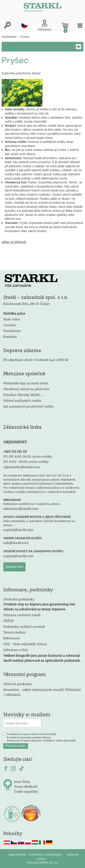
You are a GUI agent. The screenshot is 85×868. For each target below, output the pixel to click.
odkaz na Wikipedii (14, 242)
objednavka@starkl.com (22, 467)
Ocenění (10, 325)
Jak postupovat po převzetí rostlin (29, 406)
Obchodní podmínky (39, 604)
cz (24, 25)
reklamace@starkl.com (21, 508)
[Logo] (42, 8)
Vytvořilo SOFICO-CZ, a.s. (43, 862)
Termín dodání (14, 632)
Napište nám (14, 567)
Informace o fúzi (16, 650)
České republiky (26, 791)
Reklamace (12, 638)
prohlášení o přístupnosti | (46, 854)
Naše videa (12, 319)
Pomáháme (12, 331)
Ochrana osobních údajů (22, 615)
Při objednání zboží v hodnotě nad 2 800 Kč (36, 360)
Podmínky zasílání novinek (24, 626)
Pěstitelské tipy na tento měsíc (26, 383)
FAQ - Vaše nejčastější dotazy (25, 644)
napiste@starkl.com (18, 530)
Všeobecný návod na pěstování (26, 389)
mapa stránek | (18, 854)
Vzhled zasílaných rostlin (22, 400)
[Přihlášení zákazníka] (45, 26)
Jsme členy (22, 781)
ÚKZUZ (8, 621)
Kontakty (10, 336)
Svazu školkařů (26, 786)
